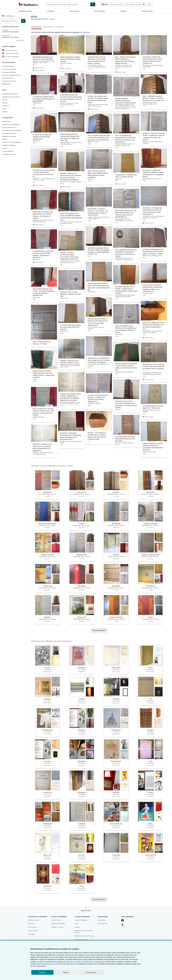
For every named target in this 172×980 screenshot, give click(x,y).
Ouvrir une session (116, 4)
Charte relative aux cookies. (51, 964)
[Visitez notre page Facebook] (123, 920)
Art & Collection (100, 11)
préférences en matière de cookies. (77, 962)
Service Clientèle (103, 924)
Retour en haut (86, 910)
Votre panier (31, 934)
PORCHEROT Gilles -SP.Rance (47, 19)
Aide (150, 4)
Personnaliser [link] (91, 972)
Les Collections (8, 16)
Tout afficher (20, 40)
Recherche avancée (25, 11)
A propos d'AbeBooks (81, 920)
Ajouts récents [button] (48, 27)
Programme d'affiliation (58, 924)
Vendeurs (123, 11)
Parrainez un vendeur (57, 927)
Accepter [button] (42, 972)
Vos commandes (33, 931)
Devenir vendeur (147, 11)
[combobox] (68, 4)
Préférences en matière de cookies (84, 936)
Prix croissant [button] (59, 27)
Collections (51, 11)
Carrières (77, 927)
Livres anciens (74, 11)
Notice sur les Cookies (81, 940)
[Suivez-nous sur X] (123, 925)
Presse (76, 924)
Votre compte (130, 4)
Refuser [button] (66, 972)
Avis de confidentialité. (38, 966)
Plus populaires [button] (36, 27)
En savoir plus (85, 32)
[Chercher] (93, 4)
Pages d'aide (101, 920)
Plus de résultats (99, 630)
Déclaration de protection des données (83, 931)
